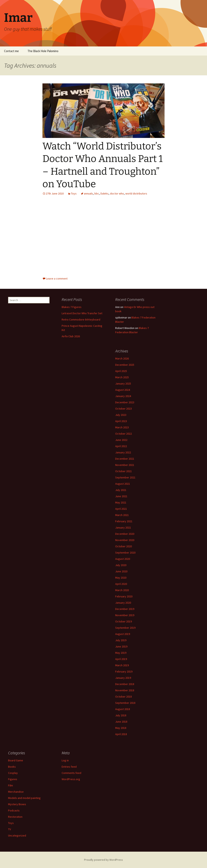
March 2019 (122, 665)
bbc (97, 193)
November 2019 (125, 615)
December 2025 (125, 365)
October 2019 (124, 621)
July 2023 (121, 415)
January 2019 (123, 678)
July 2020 (121, 565)
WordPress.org (71, 779)
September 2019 (125, 628)
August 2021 (123, 484)
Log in (65, 760)
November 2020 (125, 540)
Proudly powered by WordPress (103, 860)
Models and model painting (24, 798)
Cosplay (13, 773)
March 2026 (122, 358)
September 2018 (125, 703)
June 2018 (121, 722)
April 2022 (121, 446)
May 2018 (121, 728)
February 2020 (124, 596)
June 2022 (121, 440)
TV (10, 829)
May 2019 (121, 653)
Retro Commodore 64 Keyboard (81, 319)
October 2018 (124, 697)
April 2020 (121, 584)
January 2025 (123, 384)
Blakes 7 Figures (72, 307)
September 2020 (125, 553)
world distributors (136, 193)
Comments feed (71, 773)
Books (12, 767)
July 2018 (121, 715)
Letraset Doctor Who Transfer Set (82, 313)
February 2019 (124, 671)
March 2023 (122, 427)
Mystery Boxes (17, 804)
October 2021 (124, 471)
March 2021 (122, 515)
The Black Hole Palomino (43, 51)
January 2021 (123, 528)
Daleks (105, 193)
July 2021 (121, 490)
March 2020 (122, 590)
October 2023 (124, 409)
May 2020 (121, 578)
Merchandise (16, 792)
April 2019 (121, 659)
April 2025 (121, 371)
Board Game (16, 760)
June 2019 (121, 646)
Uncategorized (17, 835)
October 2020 (124, 546)
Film (11, 785)
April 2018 (121, 734)
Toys (74, 193)
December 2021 (125, 459)
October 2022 (124, 434)
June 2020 (121, 571)
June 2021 (121, 496)
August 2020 (123, 559)
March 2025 (122, 377)
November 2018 (125, 690)
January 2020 (123, 603)
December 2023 (125, 402)
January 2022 (123, 452)
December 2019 (125, 609)
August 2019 (123, 634)
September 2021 (125, 477)
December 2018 (125, 684)
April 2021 (121, 509)
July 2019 (121, 640)
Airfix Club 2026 (71, 336)
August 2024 (123, 390)
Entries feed (69, 767)
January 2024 (123, 396)
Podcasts (14, 810)
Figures (13, 779)
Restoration (15, 817)
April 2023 (121, 421)
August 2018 (123, 709)
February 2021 (124, 521)
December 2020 (125, 534)
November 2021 (125, 465)
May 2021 (121, 502)
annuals (88, 193)
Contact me (11, 51)
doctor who (117, 193)
